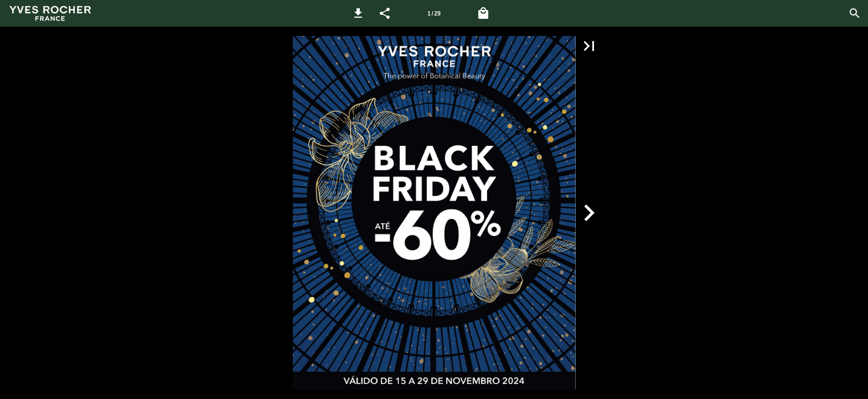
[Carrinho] (483, 13)
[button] (358, 13)
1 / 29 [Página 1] (434, 14)
